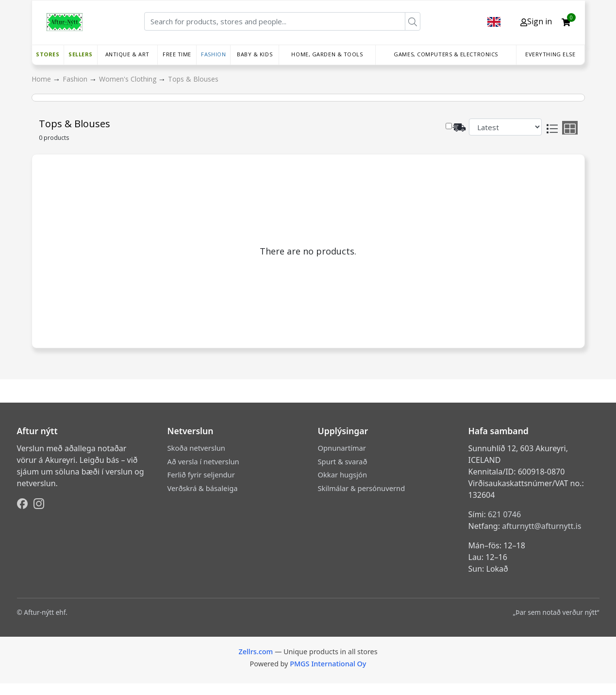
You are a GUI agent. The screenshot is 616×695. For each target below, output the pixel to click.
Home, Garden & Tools (327, 54)
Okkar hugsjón (342, 475)
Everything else (550, 54)
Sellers (81, 54)
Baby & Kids (255, 54)
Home (42, 79)
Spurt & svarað (343, 461)
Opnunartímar (342, 448)
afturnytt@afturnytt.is (541, 526)
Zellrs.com (256, 652)
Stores (48, 54)
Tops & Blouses (193, 79)
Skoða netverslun (196, 448)
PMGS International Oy (328, 664)
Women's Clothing (129, 79)
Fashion (213, 54)
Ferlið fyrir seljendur (201, 475)
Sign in (536, 21)
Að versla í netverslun (203, 461)
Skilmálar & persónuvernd (362, 488)
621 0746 (504, 514)
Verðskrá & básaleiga (203, 488)
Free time (177, 54)
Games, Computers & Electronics (446, 54)
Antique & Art (127, 54)
